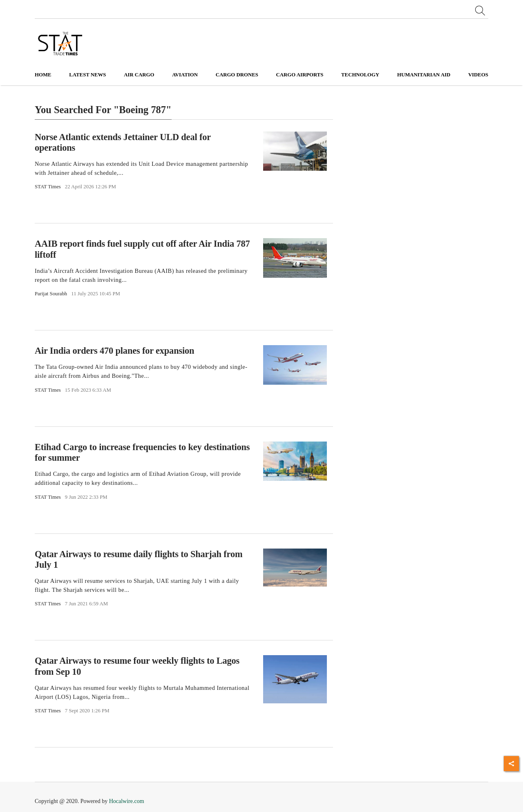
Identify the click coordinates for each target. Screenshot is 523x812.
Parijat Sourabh (51, 294)
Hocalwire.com (127, 801)
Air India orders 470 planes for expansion (114, 351)
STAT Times (48, 187)
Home (43, 75)
